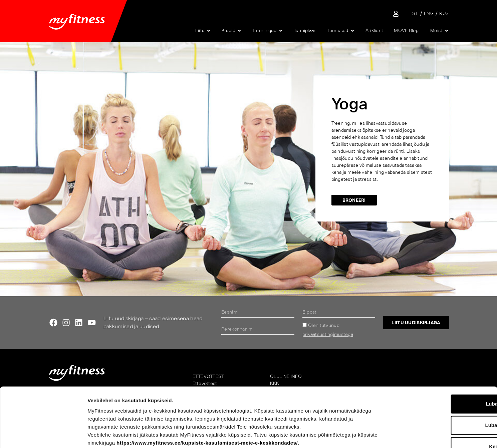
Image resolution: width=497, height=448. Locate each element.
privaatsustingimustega (328, 334)
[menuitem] (414, 14)
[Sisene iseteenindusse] (396, 14)
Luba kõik (441, 353)
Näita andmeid (349, 435)
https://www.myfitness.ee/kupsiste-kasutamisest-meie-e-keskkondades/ (207, 392)
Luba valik (441, 374)
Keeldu (441, 395)
